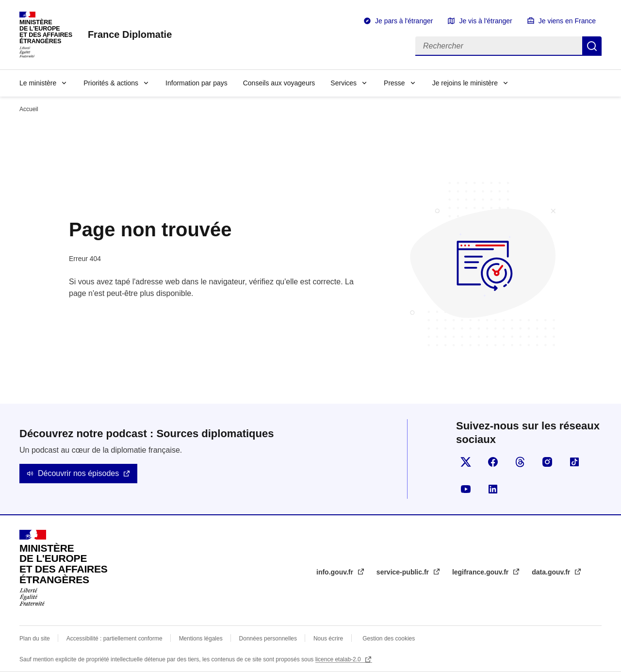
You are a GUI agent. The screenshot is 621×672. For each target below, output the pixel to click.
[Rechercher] (499, 46)
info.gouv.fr (336, 572)
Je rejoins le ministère (465, 83)
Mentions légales (201, 639)
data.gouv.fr (552, 572)
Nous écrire (328, 639)
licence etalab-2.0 (339, 659)
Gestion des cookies (389, 639)
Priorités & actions (111, 83)
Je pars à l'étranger (404, 21)
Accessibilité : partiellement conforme (114, 639)
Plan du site (35, 639)
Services (343, 83)
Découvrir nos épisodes (78, 473)
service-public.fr (404, 572)
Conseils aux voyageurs (279, 83)
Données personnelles (268, 639)
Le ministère (38, 83)
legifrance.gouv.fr (481, 572)
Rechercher (592, 46)
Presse (394, 83)
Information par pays (196, 83)
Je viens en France (567, 21)
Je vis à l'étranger (485, 21)
